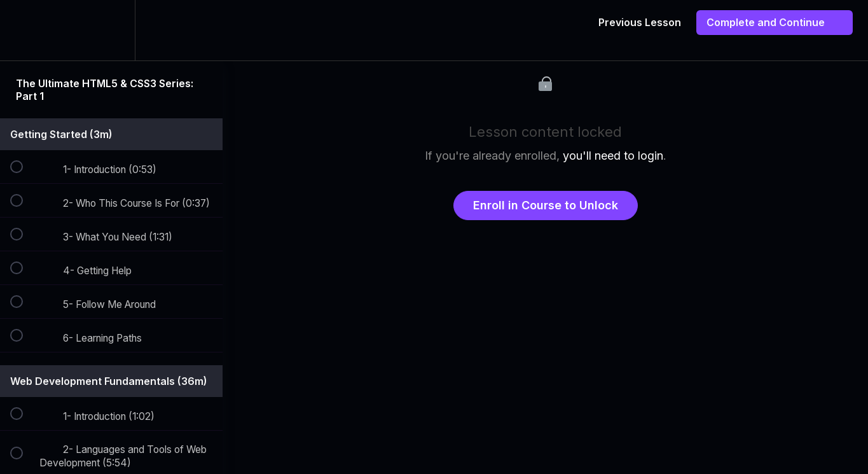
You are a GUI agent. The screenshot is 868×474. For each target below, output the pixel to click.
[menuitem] (111, 30)
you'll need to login (613, 156)
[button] (24, 30)
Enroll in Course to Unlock (546, 205)
